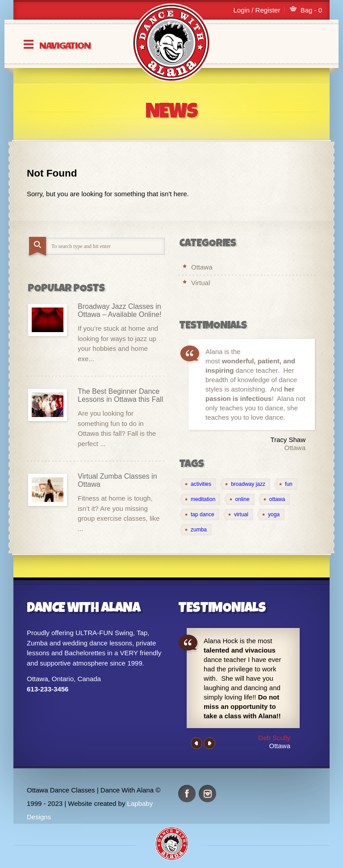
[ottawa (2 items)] (274, 499)
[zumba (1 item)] (196, 530)
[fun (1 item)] (286, 484)
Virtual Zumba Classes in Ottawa (117, 480)
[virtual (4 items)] (238, 514)
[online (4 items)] (239, 499)
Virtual (201, 283)
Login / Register (257, 10)
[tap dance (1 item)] (199, 514)
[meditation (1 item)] (200, 499)
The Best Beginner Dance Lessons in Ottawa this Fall (120, 395)
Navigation (65, 44)
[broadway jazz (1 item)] (245, 484)
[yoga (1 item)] (271, 514)
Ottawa (202, 267)
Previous (197, 743)
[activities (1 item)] (198, 484)
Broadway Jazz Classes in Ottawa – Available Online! (119, 310)
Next (209, 743)
